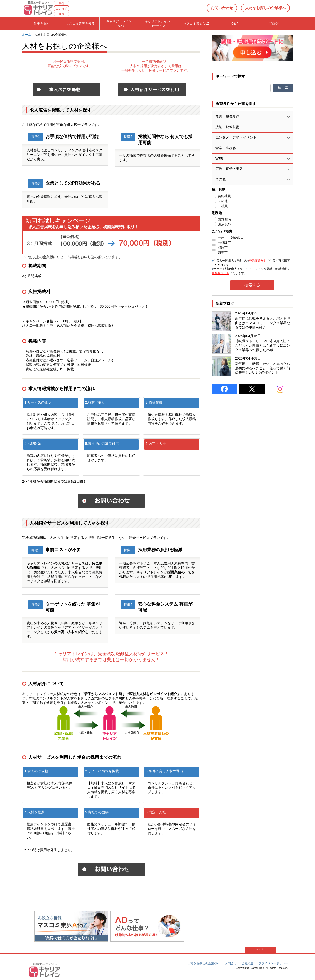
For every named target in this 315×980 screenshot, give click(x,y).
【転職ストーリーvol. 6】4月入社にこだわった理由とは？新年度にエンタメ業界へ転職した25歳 (263, 345)
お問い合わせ (222, 8)
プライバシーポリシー (273, 963)
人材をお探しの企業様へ (265, 8)
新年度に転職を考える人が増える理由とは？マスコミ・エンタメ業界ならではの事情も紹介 (263, 323)
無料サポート (220, 273)
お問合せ (231, 963)
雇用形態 (219, 190)
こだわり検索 (222, 231)
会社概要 (248, 963)
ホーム (27, 35)
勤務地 (217, 213)
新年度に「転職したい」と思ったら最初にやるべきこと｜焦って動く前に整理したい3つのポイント (263, 368)
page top (260, 950)
